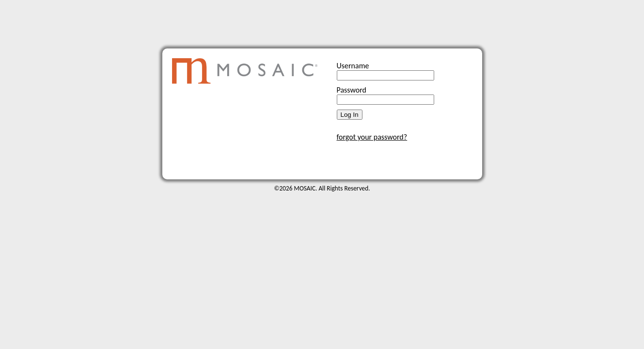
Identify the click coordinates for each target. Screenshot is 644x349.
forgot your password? (372, 137)
